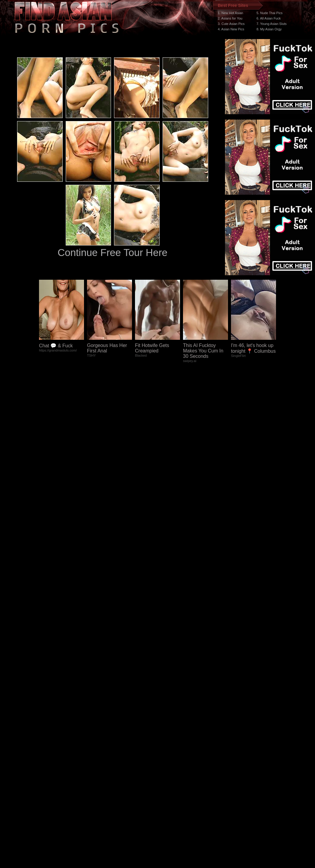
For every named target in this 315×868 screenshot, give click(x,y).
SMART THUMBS (168, 755)
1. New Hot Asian (230, 13)
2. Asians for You (230, 18)
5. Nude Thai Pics (270, 13)
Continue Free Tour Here (112, 253)
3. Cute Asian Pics (231, 24)
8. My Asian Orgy (269, 29)
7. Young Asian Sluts (271, 24)
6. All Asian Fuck (269, 18)
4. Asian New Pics (231, 29)
